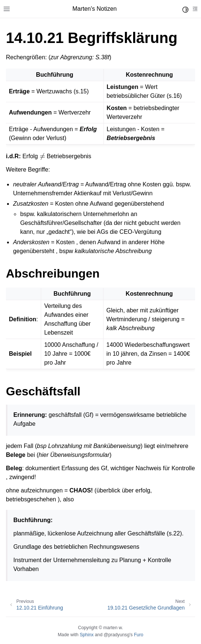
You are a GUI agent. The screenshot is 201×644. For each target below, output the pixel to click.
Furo (139, 635)
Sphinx (87, 635)
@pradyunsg (117, 635)
